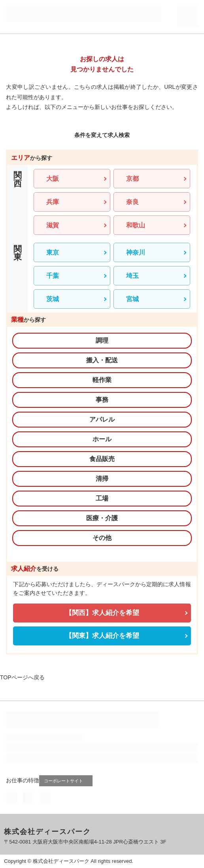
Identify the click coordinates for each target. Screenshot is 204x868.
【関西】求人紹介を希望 (102, 613)
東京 (53, 252)
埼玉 (132, 276)
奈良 (132, 202)
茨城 (53, 299)
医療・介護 (102, 518)
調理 (102, 340)
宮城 (132, 299)
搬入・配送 (102, 360)
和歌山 (136, 225)
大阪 (53, 179)
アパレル (102, 419)
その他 (102, 538)
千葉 (53, 276)
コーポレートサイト (67, 781)
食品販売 (102, 459)
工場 (102, 498)
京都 (132, 179)
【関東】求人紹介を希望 (102, 636)
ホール (102, 439)
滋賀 (53, 225)
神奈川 (136, 252)
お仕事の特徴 (23, 780)
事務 (102, 400)
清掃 (102, 479)
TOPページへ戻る (22, 677)
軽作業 (102, 380)
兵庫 (53, 202)
